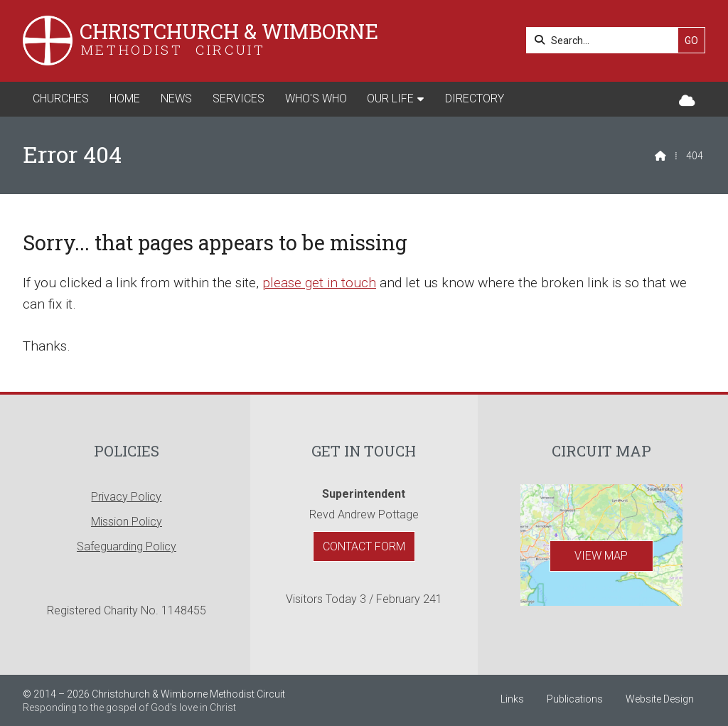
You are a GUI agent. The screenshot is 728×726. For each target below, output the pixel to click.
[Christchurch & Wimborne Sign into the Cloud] (687, 101)
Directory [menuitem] (475, 98)
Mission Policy (127, 522)
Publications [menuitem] (575, 699)
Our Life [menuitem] (390, 98)
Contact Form (364, 546)
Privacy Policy (126, 497)
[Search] (606, 40)
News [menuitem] (176, 98)
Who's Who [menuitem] (316, 98)
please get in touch (319, 283)
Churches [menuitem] (61, 98)
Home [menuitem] (125, 98)
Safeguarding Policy (127, 546)
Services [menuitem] (239, 98)
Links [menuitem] (512, 699)
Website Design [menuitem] (660, 699)
